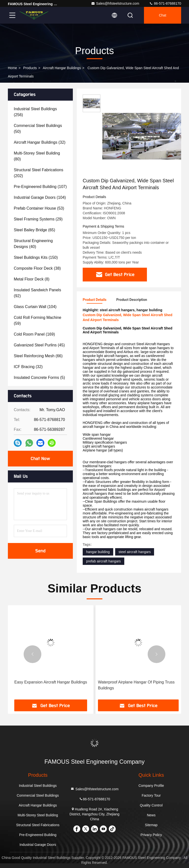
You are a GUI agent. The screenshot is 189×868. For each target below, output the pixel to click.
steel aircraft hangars (135, 552)
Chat (163, 15)
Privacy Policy (151, 835)
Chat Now (40, 459)
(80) (37, 156)
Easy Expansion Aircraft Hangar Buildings (51, 682)
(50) (38, 129)
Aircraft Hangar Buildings (62, 68)
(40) (33, 244)
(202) (39, 173)
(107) (40, 187)
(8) (32, 279)
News (151, 815)
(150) (36, 257)
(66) (38, 356)
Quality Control (151, 805)
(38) (37, 268)
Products (30, 68)
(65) (34, 230)
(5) (39, 378)
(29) (38, 219)
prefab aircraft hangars (103, 561)
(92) (37, 293)
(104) (40, 197)
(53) (39, 208)
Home (12, 68)
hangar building (98, 552)
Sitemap (151, 825)
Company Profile (151, 786)
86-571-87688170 (165, 3)
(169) (34, 334)
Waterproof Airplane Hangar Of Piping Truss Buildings (136, 685)
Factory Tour (151, 795)
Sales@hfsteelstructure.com (115, 3)
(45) (39, 345)
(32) (40, 142)
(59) (38, 320)
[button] (32, 654)
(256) (35, 112)
